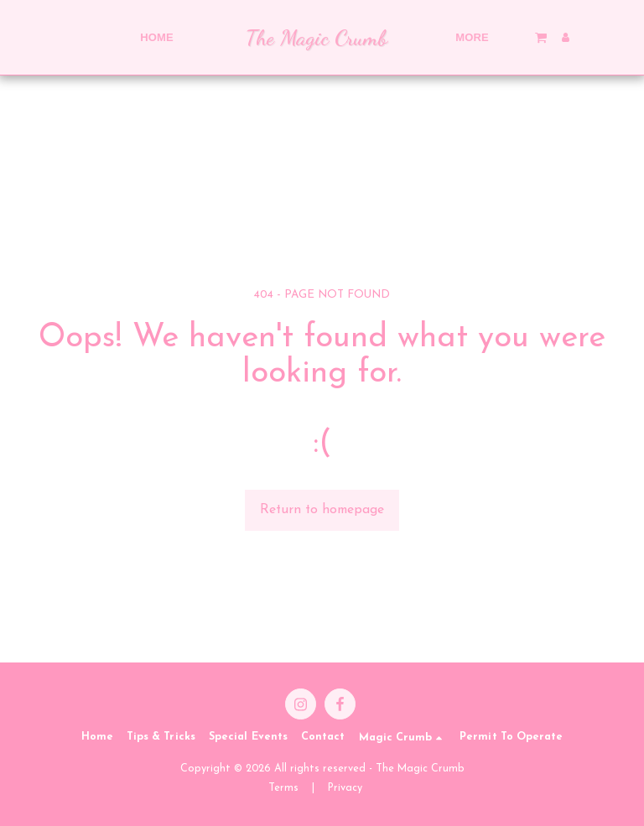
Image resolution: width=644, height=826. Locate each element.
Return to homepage (322, 510)
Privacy (345, 788)
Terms (283, 788)
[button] (493, 37)
